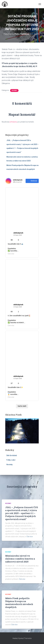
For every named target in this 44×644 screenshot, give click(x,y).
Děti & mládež (12, 455)
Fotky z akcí (11, 460)
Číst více (30, 537)
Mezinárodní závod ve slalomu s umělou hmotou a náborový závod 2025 (20, 559)
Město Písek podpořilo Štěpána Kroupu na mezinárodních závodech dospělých (19, 603)
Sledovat (32, 181)
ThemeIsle (28, 638)
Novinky (14, 90)
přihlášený (13, 122)
